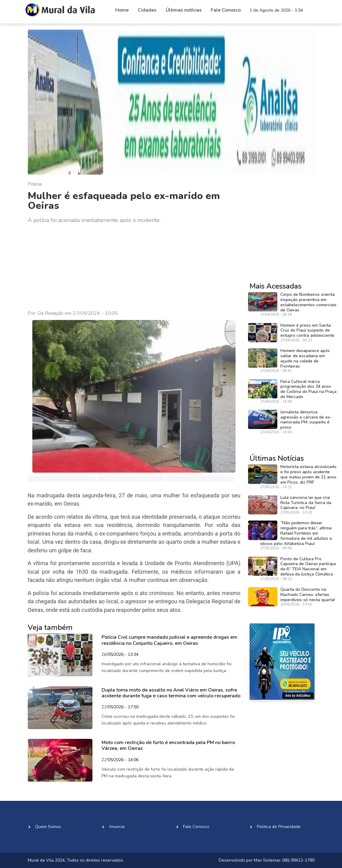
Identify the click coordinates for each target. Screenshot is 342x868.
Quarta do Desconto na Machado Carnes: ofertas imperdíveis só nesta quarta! (308, 595)
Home (122, 10)
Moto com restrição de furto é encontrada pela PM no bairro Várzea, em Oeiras (168, 745)
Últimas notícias (184, 10)
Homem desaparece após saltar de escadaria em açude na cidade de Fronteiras (305, 358)
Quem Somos (48, 827)
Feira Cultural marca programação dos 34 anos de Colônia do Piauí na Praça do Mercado (308, 389)
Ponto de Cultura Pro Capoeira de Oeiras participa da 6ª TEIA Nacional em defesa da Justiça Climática (308, 567)
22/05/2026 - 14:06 (120, 760)
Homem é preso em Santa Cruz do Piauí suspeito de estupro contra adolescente (307, 330)
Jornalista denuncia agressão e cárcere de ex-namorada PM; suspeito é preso (306, 420)
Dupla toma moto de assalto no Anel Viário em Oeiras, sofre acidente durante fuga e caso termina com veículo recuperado (171, 693)
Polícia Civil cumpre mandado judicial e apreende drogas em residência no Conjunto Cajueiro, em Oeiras (169, 640)
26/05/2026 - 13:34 (120, 655)
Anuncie (117, 827)
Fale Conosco (226, 10)
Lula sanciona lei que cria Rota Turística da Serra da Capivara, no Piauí (306, 503)
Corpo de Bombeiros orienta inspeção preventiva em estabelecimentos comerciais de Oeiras (308, 302)
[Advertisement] (134, 267)
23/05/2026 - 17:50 (120, 707)
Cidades (147, 10)
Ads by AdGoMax (298, 696)
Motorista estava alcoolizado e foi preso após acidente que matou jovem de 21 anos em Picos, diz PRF (308, 474)
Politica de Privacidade (279, 827)
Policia (35, 184)
